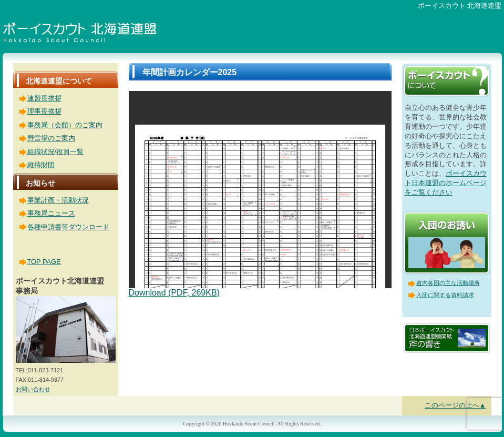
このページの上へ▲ (455, 405)
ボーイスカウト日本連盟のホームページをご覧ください (446, 183)
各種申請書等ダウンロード (68, 227)
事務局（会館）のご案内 (65, 125)
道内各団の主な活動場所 (448, 283)
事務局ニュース (51, 213)
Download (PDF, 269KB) (174, 293)
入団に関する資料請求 (445, 295)
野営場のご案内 (51, 138)
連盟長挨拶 (44, 98)
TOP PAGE (44, 262)
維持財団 (41, 165)
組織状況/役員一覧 (56, 152)
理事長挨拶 (44, 111)
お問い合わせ (33, 389)
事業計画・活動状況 (58, 200)
